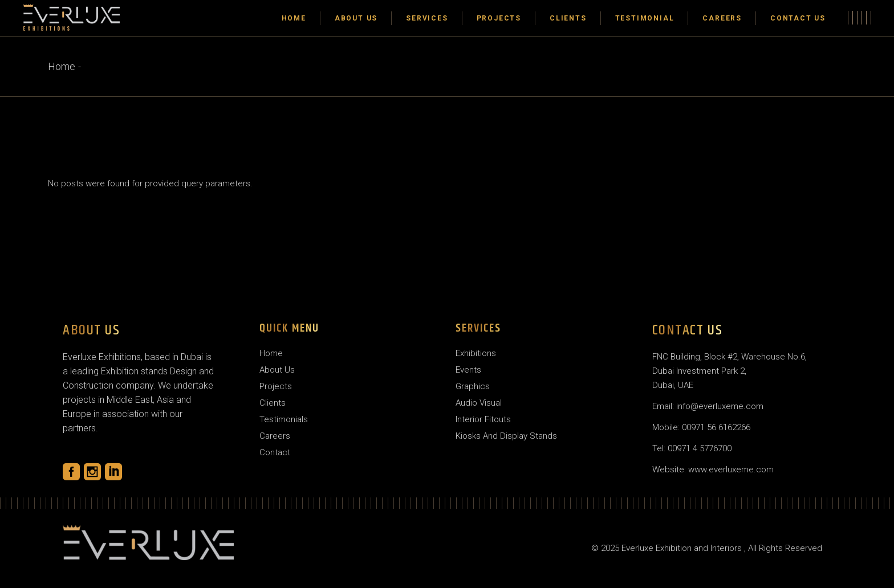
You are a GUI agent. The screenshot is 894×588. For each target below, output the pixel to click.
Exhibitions (476, 353)
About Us (277, 370)
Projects (276, 386)
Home (271, 353)
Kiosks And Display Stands (506, 436)
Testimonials (284, 419)
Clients (273, 403)
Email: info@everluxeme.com (708, 406)
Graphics (473, 386)
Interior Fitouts (483, 419)
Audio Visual (479, 403)
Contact (275, 452)
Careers (275, 436)
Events (468, 370)
